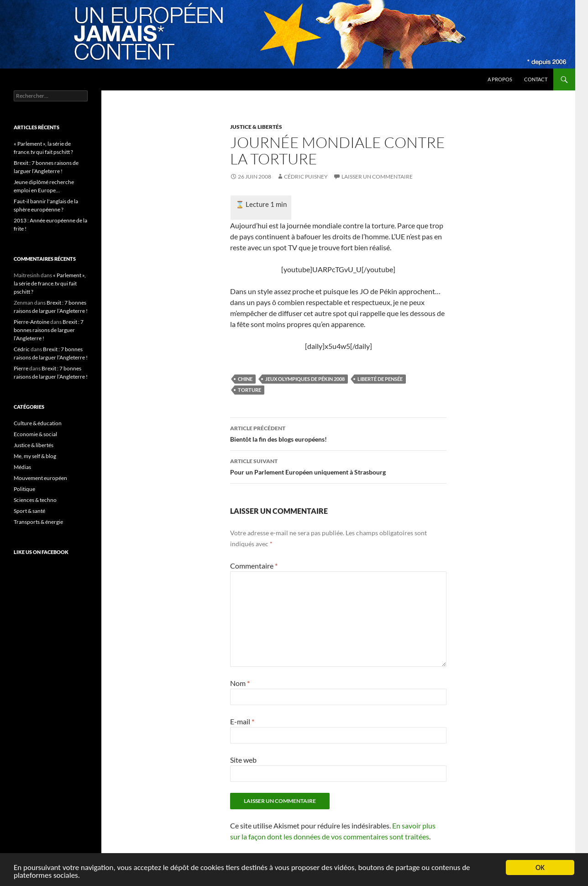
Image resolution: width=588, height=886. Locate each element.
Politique (24, 489)
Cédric (22, 349)
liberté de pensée (380, 379)
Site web (243, 760)
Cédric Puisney (306, 177)
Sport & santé (29, 511)
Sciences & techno (35, 500)
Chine (245, 379)
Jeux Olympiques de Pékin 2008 (305, 379)
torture (249, 390)
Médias (22, 467)
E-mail (242, 721)
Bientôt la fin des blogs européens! (338, 433)
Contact (536, 79)
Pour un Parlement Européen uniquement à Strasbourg (338, 466)
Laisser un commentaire (377, 177)
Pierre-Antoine (31, 322)
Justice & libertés (256, 127)
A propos (500, 79)
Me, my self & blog (35, 456)
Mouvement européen (40, 478)
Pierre (21, 368)
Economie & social (35, 434)
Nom (240, 683)
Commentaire (254, 566)
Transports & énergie (38, 522)
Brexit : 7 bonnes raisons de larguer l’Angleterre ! (49, 330)
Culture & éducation (38, 423)
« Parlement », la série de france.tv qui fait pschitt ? (50, 283)
